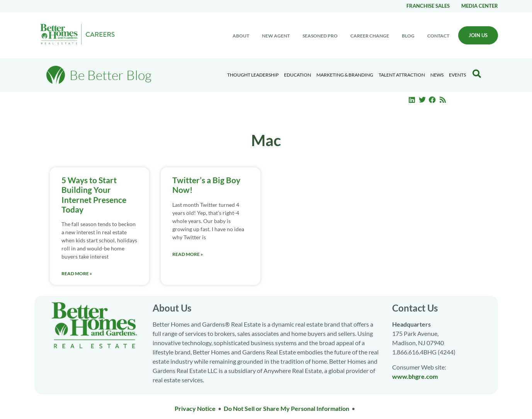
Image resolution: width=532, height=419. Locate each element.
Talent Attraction (402, 75)
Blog (408, 36)
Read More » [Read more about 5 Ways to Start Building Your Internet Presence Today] (77, 273)
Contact (438, 36)
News (437, 75)
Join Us (478, 35)
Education (297, 75)
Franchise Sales (428, 6)
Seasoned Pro (320, 36)
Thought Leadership (253, 75)
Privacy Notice (195, 408)
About (241, 36)
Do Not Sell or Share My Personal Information (286, 408)
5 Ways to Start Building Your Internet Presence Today (94, 195)
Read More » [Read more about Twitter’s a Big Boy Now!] (188, 254)
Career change (370, 36)
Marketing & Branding (345, 75)
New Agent (276, 36)
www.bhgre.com (415, 376)
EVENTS (457, 75)
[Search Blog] (477, 74)
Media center (480, 6)
